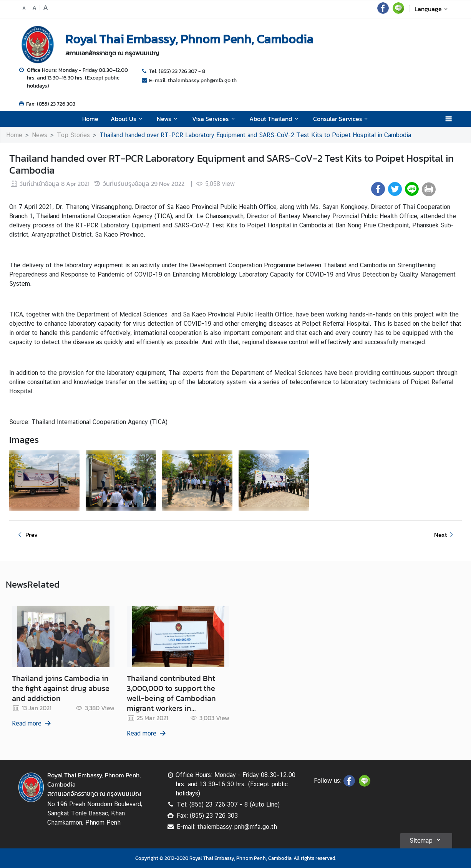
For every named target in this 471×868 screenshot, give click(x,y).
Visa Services (215, 119)
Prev (27, 535)
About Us (128, 119)
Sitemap (426, 840)
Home (90, 119)
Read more (32, 723)
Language (432, 9)
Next (445, 535)
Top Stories (73, 135)
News (168, 119)
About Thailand (275, 119)
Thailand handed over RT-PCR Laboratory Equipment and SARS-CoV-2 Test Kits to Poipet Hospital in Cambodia (255, 135)
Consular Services (342, 119)
